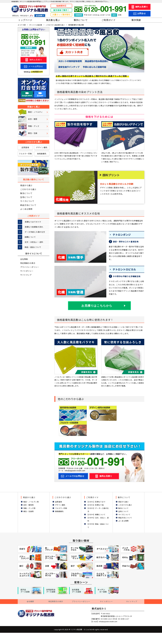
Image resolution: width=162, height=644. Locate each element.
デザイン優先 (42, 147)
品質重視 (25, 147)
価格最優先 (42, 154)
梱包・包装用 (29, 511)
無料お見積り (142, 7)
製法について (26, 193)
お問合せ (141, 13)
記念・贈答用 (29, 505)
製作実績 (136, 20)
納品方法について (28, 205)
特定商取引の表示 (28, 263)
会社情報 (24, 259)
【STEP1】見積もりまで (96, 501)
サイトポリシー (27, 271)
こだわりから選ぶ (28, 189)
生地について (26, 197)
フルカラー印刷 (25, 154)
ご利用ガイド (108, 20)
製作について (81, 20)
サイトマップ (26, 275)
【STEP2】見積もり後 (95, 505)
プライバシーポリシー (30, 267)
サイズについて (27, 201)
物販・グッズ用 (29, 508)
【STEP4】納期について (96, 514)
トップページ (25, 20)
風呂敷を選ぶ (53, 20)
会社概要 (39, 15)
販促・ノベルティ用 (31, 501)
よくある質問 (26, 209)
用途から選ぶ (26, 185)
